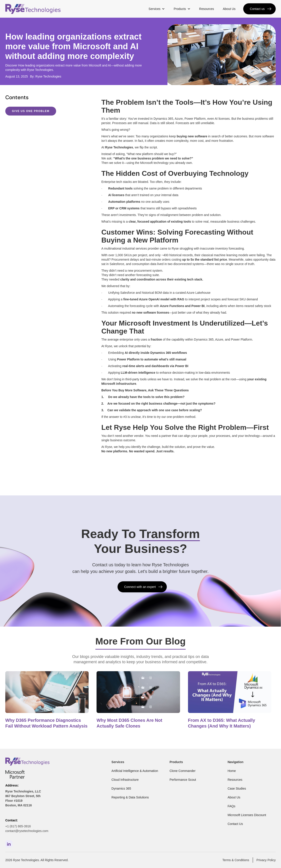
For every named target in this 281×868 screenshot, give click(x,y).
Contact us (257, 9)
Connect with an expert (140, 587)
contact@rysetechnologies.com (27, 831)
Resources (207, 9)
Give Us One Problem (31, 111)
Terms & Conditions (236, 860)
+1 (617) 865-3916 (18, 826)
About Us (229, 9)
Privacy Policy (266, 860)
